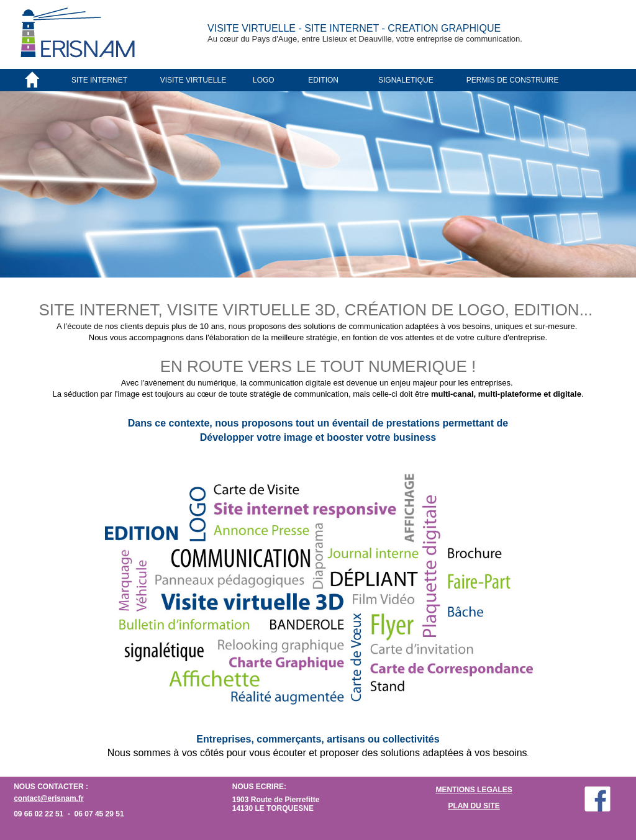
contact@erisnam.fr (48, 798)
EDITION (323, 80)
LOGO (264, 80)
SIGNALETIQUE (406, 80)
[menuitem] (115, 80)
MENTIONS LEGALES (474, 790)
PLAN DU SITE (474, 806)
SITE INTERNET (99, 80)
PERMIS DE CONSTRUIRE (513, 80)
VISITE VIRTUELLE (193, 80)
